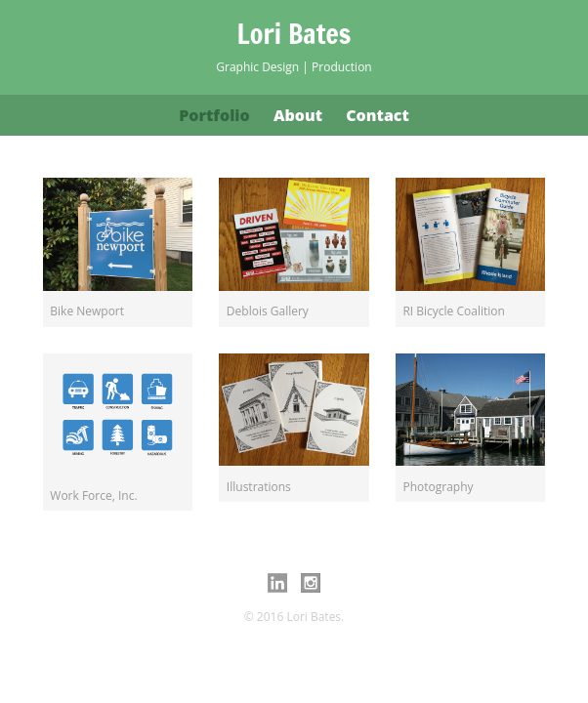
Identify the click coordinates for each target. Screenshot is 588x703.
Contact (378, 115)
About (298, 115)
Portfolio (214, 115)
